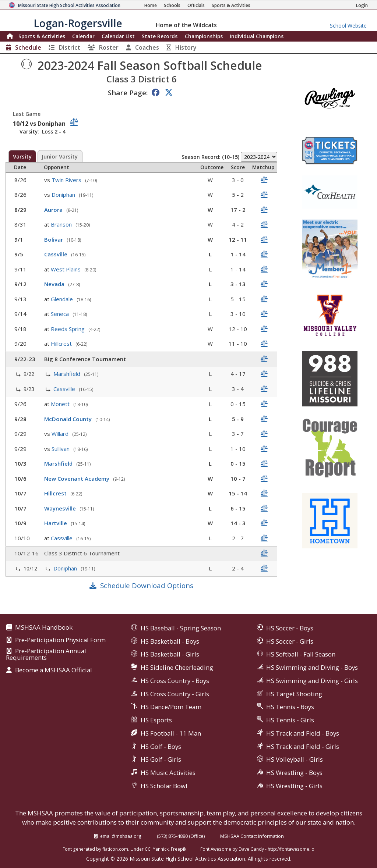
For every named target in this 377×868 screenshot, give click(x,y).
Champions (257, 36)
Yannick (161, 849)
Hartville (56, 523)
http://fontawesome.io (291, 849)
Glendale (63, 299)
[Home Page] (151, 5)
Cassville (57, 254)
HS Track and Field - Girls (303, 746)
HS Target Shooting (294, 694)
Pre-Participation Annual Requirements (46, 654)
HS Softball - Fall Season (301, 654)
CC (148, 849)
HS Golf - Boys (161, 746)
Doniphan (64, 195)
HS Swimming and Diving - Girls (312, 681)
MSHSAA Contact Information (252, 836)
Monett (61, 404)
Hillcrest (62, 344)
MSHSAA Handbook (44, 628)
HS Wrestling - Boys (294, 773)
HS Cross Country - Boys (175, 681)
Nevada (55, 284)
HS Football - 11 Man (171, 733)
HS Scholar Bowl (164, 786)
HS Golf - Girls (161, 759)
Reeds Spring (68, 329)
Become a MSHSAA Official (54, 670)
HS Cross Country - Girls (175, 694)
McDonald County (69, 419)
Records (160, 36)
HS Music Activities (168, 773)
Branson (62, 224)
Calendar (83, 36)
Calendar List (118, 36)
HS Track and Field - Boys (303, 733)
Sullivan (61, 449)
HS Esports (156, 720)
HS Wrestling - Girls (294, 786)
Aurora (54, 210)
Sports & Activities (42, 36)
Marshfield (68, 374)
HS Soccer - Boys (290, 628)
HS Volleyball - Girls (295, 759)
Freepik (179, 849)
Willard (61, 434)
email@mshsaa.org (121, 836)
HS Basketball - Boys (170, 641)
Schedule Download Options (147, 585)
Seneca (61, 314)
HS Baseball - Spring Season (181, 628)
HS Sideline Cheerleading (177, 667)
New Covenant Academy (77, 479)
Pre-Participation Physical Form (60, 640)
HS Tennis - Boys (290, 707)
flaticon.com (115, 849)
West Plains (66, 269)
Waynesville (61, 508)
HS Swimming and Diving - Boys (312, 667)
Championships (204, 36)
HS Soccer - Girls (290, 641)
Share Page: (128, 93)
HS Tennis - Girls (290, 720)
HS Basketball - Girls (170, 654)
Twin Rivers (67, 180)
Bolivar (54, 239)
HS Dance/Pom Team (171, 707)
